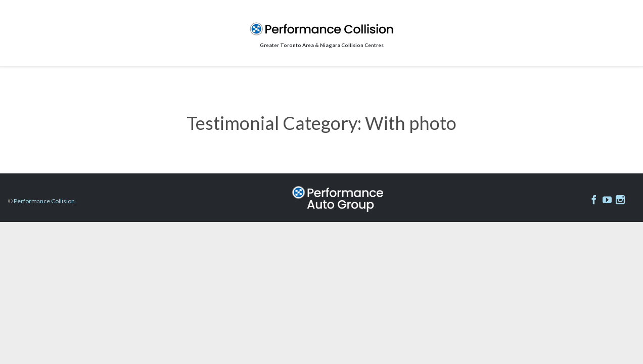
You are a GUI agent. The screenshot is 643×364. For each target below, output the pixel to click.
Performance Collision (44, 201)
